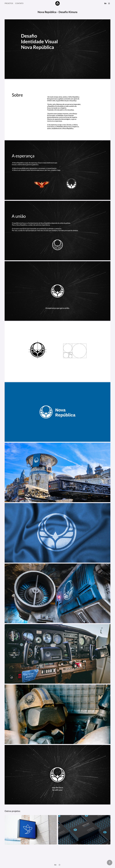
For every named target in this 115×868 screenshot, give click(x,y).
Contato (19, 3)
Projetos (9, 3)
